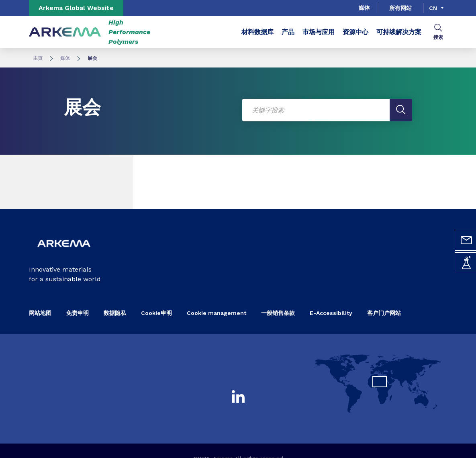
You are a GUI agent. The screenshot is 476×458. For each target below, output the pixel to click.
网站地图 (40, 313)
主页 (38, 58)
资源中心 (355, 32)
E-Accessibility (331, 313)
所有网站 (400, 8)
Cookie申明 (156, 313)
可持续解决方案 (399, 32)
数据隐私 (115, 313)
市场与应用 (319, 32)
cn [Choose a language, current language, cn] (433, 8)
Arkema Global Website (76, 8)
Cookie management (217, 313)
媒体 (364, 8)
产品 (288, 32)
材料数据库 (257, 32)
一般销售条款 (278, 313)
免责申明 (78, 313)
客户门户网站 (384, 313)
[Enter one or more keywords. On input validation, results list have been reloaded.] (327, 110)
